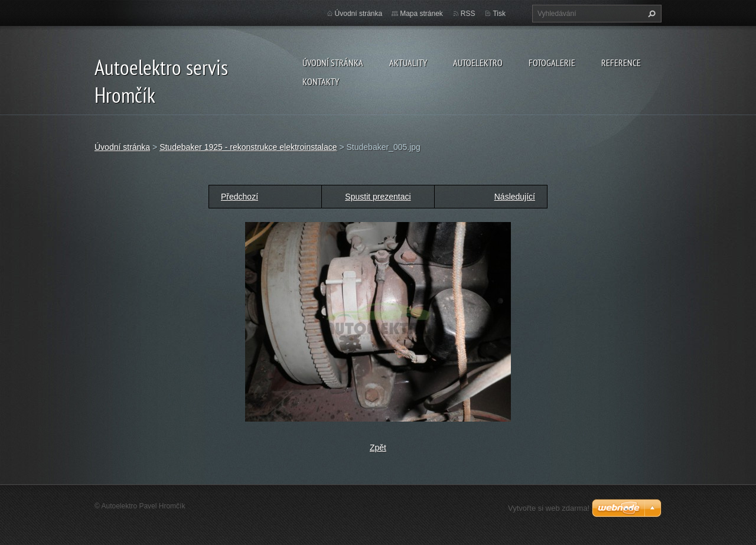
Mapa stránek (421, 14)
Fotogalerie (552, 63)
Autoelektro (478, 63)
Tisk (499, 14)
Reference (621, 63)
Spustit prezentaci (378, 197)
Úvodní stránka (333, 63)
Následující (515, 197)
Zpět (378, 448)
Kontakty (321, 81)
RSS (468, 14)
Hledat (650, 14)
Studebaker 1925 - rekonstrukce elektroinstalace (248, 147)
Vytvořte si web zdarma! (549, 508)
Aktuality (408, 63)
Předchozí (239, 197)
